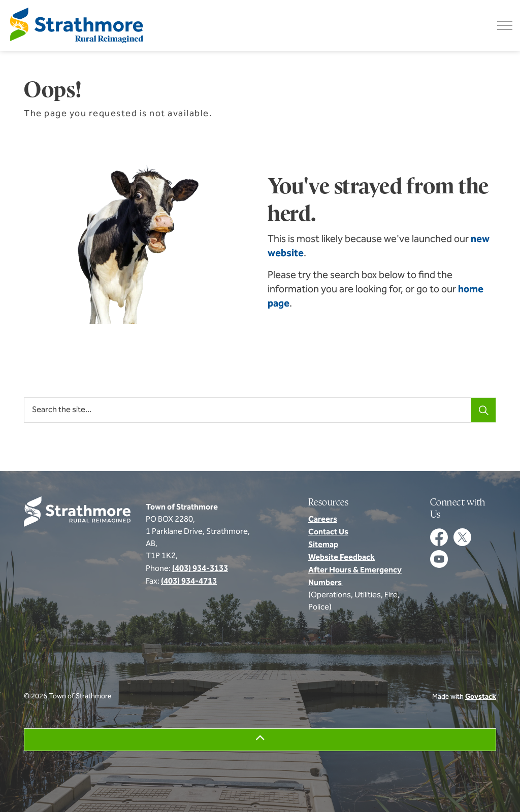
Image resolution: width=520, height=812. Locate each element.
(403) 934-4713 (189, 582)
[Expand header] (505, 25)
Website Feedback (342, 558)
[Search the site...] (260, 410)
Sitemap (323, 545)
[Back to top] (260, 740)
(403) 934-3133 (200, 569)
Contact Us (328, 532)
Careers (323, 520)
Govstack (481, 697)
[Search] (483, 410)
